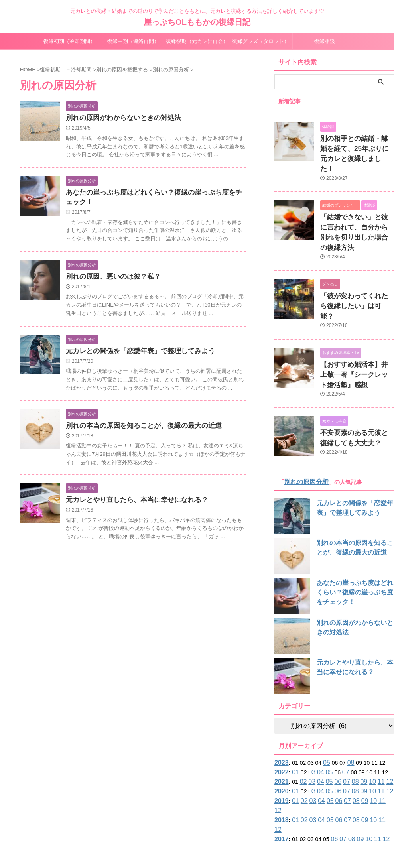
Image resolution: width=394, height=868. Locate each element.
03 (309, 727)
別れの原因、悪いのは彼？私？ (110, 279)
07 (340, 727)
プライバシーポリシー (234, 816)
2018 (281, 766)
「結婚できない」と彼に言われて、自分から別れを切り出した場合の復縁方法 (357, 212)
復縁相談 (325, 41)
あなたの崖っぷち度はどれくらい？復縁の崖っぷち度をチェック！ (353, 547)
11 (371, 737)
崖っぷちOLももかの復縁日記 (197, 22)
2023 (281, 718)
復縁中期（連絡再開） (133, 41)
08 (348, 718)
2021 (281, 737)
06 (332, 737)
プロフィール (150, 816)
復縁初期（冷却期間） (69, 41)
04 (317, 727)
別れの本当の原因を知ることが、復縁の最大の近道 (139, 430)
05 (325, 718)
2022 (281, 727)
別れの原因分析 (303, 437)
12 (379, 737)
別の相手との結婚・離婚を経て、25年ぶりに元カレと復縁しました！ (357, 147)
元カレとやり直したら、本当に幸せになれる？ (133, 505)
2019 (281, 756)
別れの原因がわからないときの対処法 (120, 118)
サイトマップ (187, 816)
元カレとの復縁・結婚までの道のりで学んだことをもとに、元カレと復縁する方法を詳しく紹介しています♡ (197, 831)
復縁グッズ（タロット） (261, 41)
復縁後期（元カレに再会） (197, 41)
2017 (281, 775)
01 (294, 727)
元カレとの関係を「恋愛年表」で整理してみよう (136, 355)
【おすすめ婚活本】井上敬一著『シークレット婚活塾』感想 (357, 334)
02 (301, 737)
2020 (281, 746)
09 (355, 737)
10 (363, 737)
